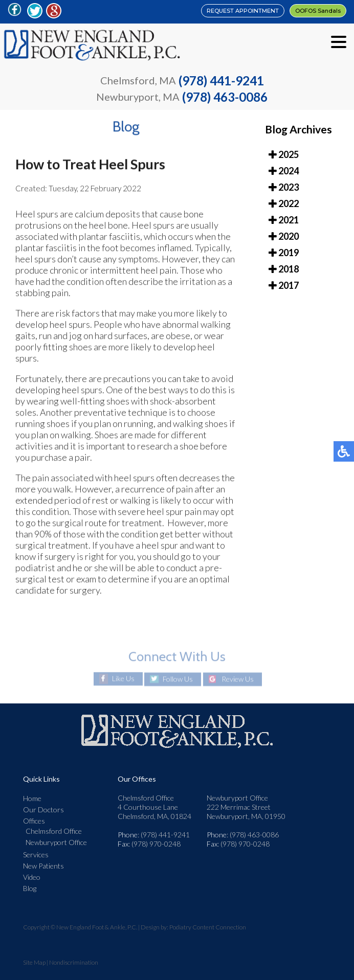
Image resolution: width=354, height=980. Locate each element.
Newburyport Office (56, 842)
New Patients (43, 866)
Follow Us (178, 679)
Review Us (238, 679)
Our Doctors (43, 810)
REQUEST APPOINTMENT (243, 11)
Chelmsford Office (54, 831)
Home (32, 798)
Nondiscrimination (74, 962)
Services (36, 854)
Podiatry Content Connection (208, 927)
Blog (30, 888)
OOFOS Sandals (318, 11)
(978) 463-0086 (225, 97)
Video (32, 877)
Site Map (34, 962)
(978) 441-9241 (221, 81)
